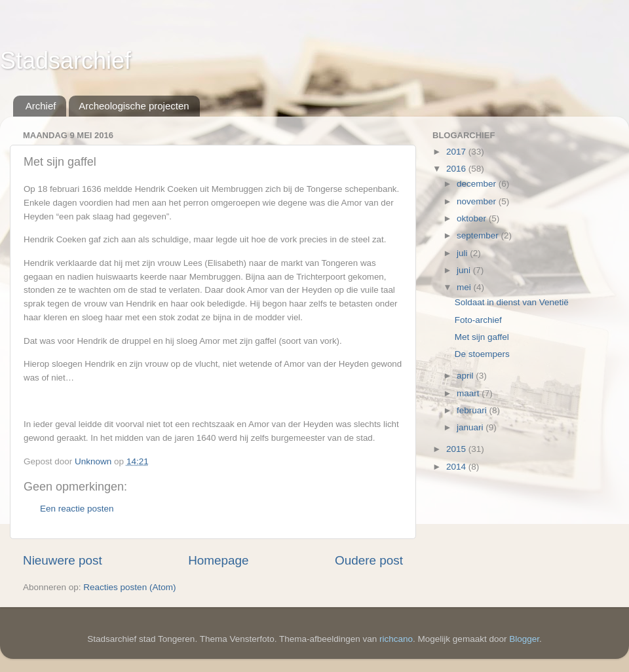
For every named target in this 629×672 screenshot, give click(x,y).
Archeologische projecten (134, 106)
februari (473, 410)
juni (465, 270)
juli (463, 253)
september (479, 235)
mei (465, 287)
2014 (457, 467)
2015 (457, 449)
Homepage (218, 560)
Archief (41, 106)
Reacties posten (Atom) (129, 587)
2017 (457, 152)
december (478, 184)
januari (471, 427)
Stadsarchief (66, 61)
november (478, 201)
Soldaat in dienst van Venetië (512, 302)
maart (469, 393)
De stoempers (482, 354)
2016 (457, 169)
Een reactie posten (77, 509)
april (466, 376)
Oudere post (369, 560)
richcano (396, 639)
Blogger (524, 639)
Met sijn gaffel (482, 337)
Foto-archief (478, 320)
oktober (473, 218)
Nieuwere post (63, 560)
